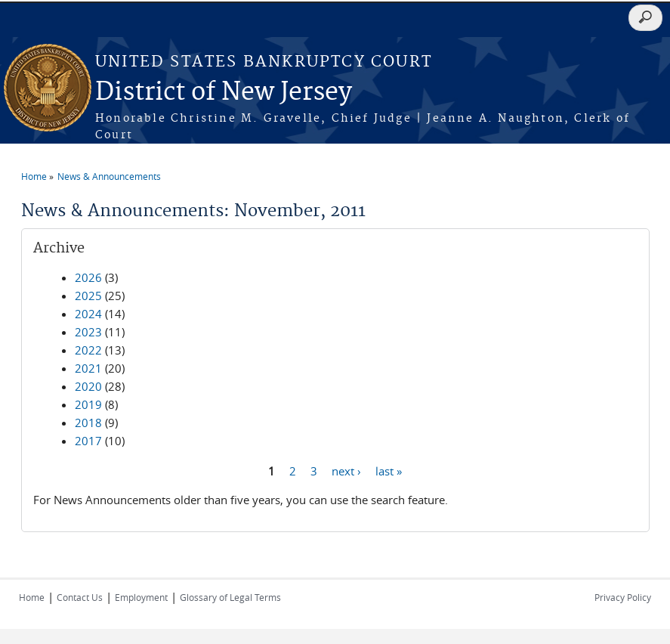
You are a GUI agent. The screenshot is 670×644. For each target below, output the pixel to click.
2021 (88, 368)
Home (34, 176)
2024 (88, 314)
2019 (88, 404)
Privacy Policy (623, 597)
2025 (88, 296)
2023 (88, 332)
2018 (88, 423)
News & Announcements (109, 176)
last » (389, 470)
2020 (88, 386)
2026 (88, 277)
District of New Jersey (224, 93)
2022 (88, 350)
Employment (141, 597)
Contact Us (80, 597)
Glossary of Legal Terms (230, 597)
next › (346, 470)
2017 (88, 441)
